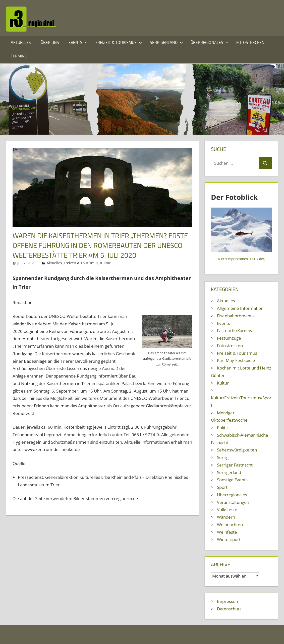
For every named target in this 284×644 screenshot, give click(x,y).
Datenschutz (229, 609)
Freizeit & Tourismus (119, 42)
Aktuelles (21, 42)
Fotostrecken (250, 42)
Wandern (226, 517)
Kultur (105, 263)
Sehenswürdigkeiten (237, 450)
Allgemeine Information (240, 308)
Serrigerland (166, 42)
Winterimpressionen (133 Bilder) (241, 259)
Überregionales (210, 42)
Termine (19, 56)
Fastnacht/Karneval (236, 331)
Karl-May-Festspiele (236, 360)
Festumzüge (229, 338)
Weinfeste (227, 532)
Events (78, 42)
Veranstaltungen (233, 502)
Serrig (223, 457)
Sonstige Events (232, 480)
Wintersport (229, 539)
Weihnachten (230, 525)
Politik (223, 428)
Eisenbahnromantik (236, 316)
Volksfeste (227, 510)
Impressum (228, 601)
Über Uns (50, 42)
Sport (222, 487)
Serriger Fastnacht (235, 465)
